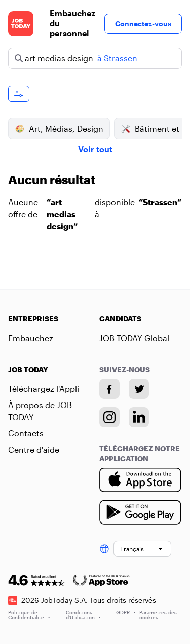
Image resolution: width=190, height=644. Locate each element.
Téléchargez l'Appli (44, 389)
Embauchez (31, 338)
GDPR (126, 612)
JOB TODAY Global (134, 338)
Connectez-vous (143, 24)
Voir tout (95, 149)
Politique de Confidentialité (29, 615)
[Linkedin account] (139, 417)
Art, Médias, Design (59, 129)
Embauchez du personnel (72, 23)
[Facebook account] (110, 389)
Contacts (26, 433)
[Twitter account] (139, 389)
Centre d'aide (34, 449)
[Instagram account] (110, 417)
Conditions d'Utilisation (83, 615)
